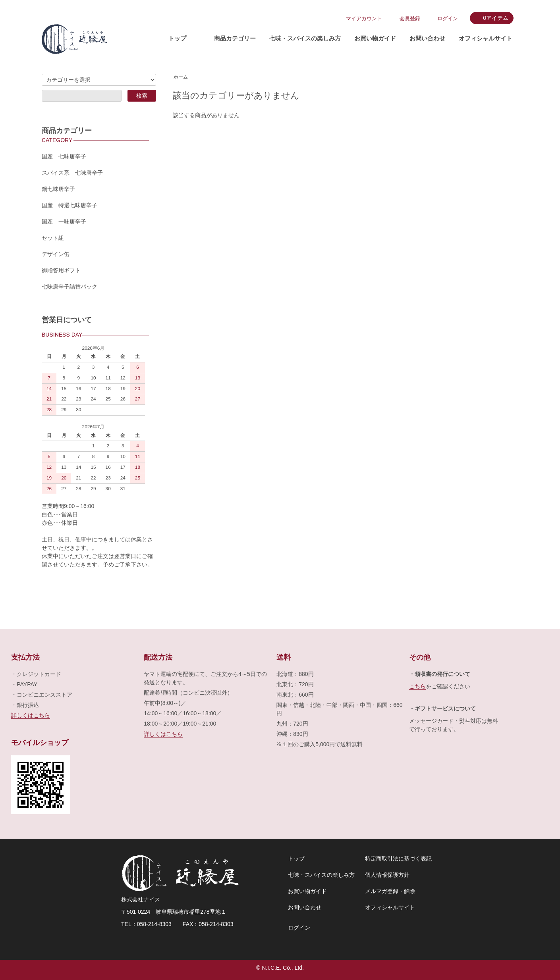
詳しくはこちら (31, 715)
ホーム (181, 77)
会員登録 (410, 18)
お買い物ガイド (375, 38)
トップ (177, 38)
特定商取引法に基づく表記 (398, 859)
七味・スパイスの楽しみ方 (305, 38)
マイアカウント (364, 18)
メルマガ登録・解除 (390, 891)
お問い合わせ (427, 38)
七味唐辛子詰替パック (70, 287)
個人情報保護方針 (387, 875)
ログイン (448, 18)
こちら (417, 686)
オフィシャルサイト (486, 38)
